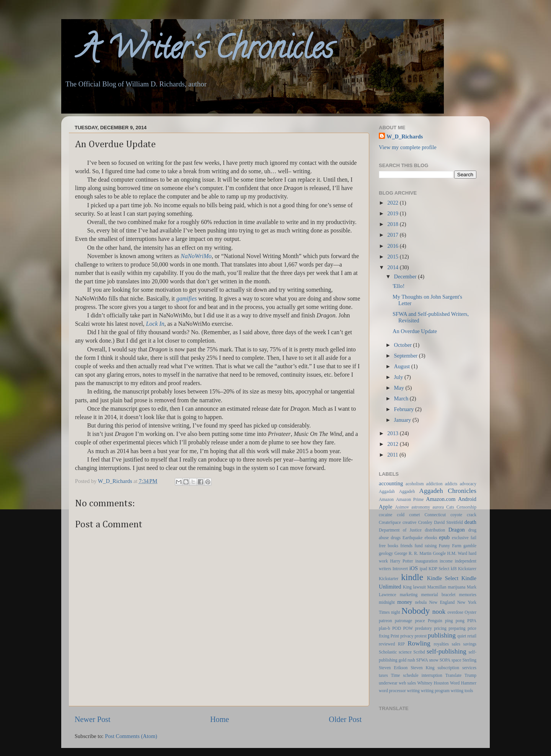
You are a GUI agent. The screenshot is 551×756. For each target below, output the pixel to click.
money (405, 602)
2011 (393, 455)
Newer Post (93, 719)
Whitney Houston (433, 683)
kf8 (454, 569)
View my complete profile (408, 147)
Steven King (422, 668)
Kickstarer (467, 569)
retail (472, 636)
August (403, 366)
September (407, 356)
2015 (393, 257)
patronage (403, 621)
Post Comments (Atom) (131, 736)
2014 (393, 267)
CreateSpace (390, 522)
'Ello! (399, 286)
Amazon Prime (410, 499)
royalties (441, 644)
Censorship (466, 507)
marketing (409, 595)
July (399, 377)
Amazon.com (441, 499)
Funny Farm (450, 546)
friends (406, 546)
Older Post (345, 719)
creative (409, 522)
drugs (396, 538)
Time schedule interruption (417, 675)
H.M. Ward (457, 553)
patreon (386, 621)
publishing (442, 635)
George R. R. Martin (413, 553)
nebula (421, 602)
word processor (392, 691)
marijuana (456, 587)
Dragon (457, 530)
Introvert (400, 569)
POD (397, 628)
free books (389, 546)
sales (456, 644)
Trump (470, 675)
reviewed (387, 644)
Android (467, 499)
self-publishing (447, 651)
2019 (393, 213)
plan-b (384, 628)
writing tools (462, 691)
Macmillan (437, 587)
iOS (414, 568)
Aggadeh (407, 491)
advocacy (468, 484)
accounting (391, 483)
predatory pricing (431, 628)
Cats (450, 507)
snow (434, 660)
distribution (435, 530)
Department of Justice (400, 530)
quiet (462, 636)
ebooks (431, 538)
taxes (383, 675)
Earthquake (412, 538)
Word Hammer (463, 683)
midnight (387, 602)
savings (470, 644)
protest (421, 636)
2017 (393, 235)
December (406, 276)
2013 (393, 433)
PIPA (472, 621)
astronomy (421, 507)
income (446, 561)
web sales (407, 683)
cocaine (386, 515)
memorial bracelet (439, 595)
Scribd (419, 652)
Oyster (470, 612)
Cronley (425, 522)
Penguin (435, 621)
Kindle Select (443, 578)
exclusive (460, 538)
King (407, 587)
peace (420, 621)
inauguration (426, 561)
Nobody (416, 611)
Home (219, 719)
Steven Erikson (393, 668)
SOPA (445, 660)
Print (395, 636)
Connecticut (435, 515)
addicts (451, 484)
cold (401, 515)
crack (472, 515)
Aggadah (387, 491)
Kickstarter (389, 579)
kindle (412, 577)
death (470, 522)
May (400, 388)
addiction (434, 484)
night (396, 612)
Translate (453, 675)
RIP (401, 644)
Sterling (469, 660)
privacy (407, 636)
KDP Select (439, 569)
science (405, 652)
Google (439, 553)
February (405, 409)
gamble (470, 546)
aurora (438, 507)
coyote (456, 515)
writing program (435, 691)
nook (439, 612)
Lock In (155, 324)
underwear (388, 683)
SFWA (422, 660)
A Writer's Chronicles (197, 51)
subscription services (457, 668)
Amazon (386, 499)
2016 (393, 246)
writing (413, 691)
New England (442, 602)
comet (414, 515)
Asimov (402, 507)
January (403, 420)
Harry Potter (401, 561)
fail (474, 538)
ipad (423, 569)
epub (444, 537)
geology (386, 553)
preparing (457, 628)
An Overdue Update (415, 331)
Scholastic (388, 652)
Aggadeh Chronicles (448, 491)
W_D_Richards (116, 481)
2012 (393, 444)
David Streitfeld (448, 522)
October (404, 345)
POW (408, 628)
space (456, 660)
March (402, 398)
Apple (386, 507)
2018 (393, 224)
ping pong (455, 621)
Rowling (419, 643)
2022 (393, 203)
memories (468, 595)
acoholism (415, 484)
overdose (455, 612)
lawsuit (420, 587)
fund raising (425, 546)
